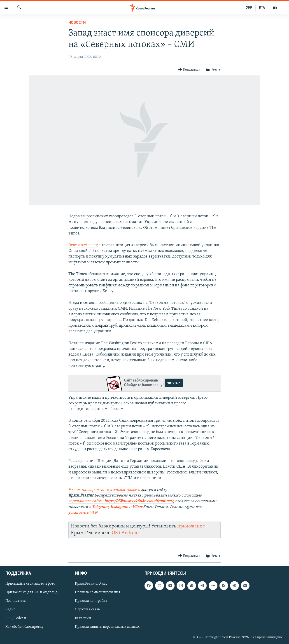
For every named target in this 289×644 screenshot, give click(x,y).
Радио (10, 610)
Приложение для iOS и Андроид (31, 592)
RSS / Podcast (16, 618)
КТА (262, 8)
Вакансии (83, 618)
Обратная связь (87, 610)
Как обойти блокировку (24, 627)
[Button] (189, 70)
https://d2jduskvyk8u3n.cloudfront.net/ (139, 501)
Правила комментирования (98, 592)
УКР (249, 8)
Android (130, 533)
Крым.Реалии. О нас (91, 584)
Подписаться (16, 601)
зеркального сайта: (86, 501)
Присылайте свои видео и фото (30, 584)
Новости (77, 23)
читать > (174, 383)
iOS (114, 533)
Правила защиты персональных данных (107, 627)
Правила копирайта (91, 601)
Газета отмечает (83, 245)
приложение (191, 526)
